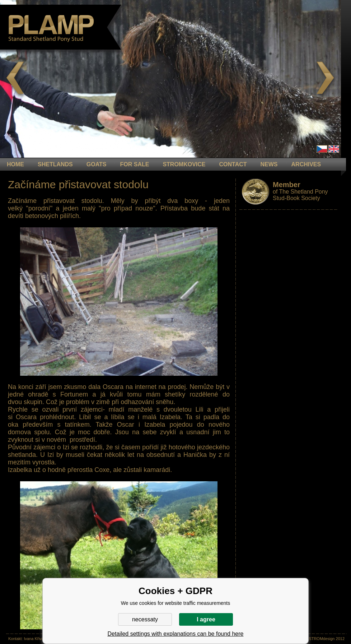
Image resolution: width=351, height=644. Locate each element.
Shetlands (55, 164)
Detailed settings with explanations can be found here (176, 634)
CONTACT (233, 164)
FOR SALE (134, 164)
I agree (206, 619)
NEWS (269, 164)
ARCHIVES (306, 164)
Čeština (322, 149)
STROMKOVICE (184, 164)
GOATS (97, 164)
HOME (15, 164)
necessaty (145, 619)
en (334, 149)
